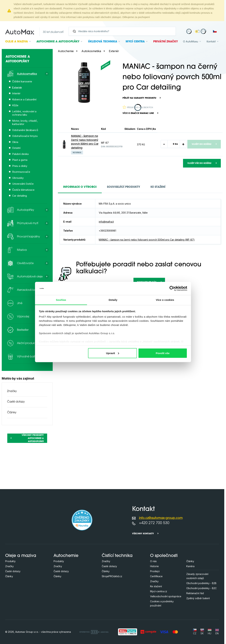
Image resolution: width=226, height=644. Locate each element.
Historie (154, 566)
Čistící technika (117, 556)
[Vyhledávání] (124, 31)
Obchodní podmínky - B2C (201, 588)
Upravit (113, 353)
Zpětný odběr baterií (198, 598)
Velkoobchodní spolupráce (166, 596)
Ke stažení (156, 586)
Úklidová (103, 42)
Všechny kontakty (143, 534)
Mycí (135, 42)
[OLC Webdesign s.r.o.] (94, 632)
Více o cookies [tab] (165, 300)
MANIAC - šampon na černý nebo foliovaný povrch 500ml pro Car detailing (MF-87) (147, 240)
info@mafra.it (106, 222)
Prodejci (155, 571)
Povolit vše (163, 353)
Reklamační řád (195, 593)
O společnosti (164, 556)
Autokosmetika (91, 51)
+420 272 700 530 (154, 523)
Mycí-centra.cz (159, 591)
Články (12, 413)
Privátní (166, 42)
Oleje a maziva (21, 556)
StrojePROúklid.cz (112, 576)
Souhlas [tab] (61, 300)
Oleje (17, 42)
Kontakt (211, 42)
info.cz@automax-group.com (161, 518)
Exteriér (114, 51)
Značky (12, 391)
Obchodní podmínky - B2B (201, 583)
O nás (153, 561)
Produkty (10, 561)
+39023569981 (107, 231)
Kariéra (190, 566)
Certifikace (156, 576)
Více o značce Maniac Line (138, 113)
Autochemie (58, 42)
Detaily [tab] (113, 300)
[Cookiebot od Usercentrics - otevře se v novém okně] (172, 288)
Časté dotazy (16, 402)
